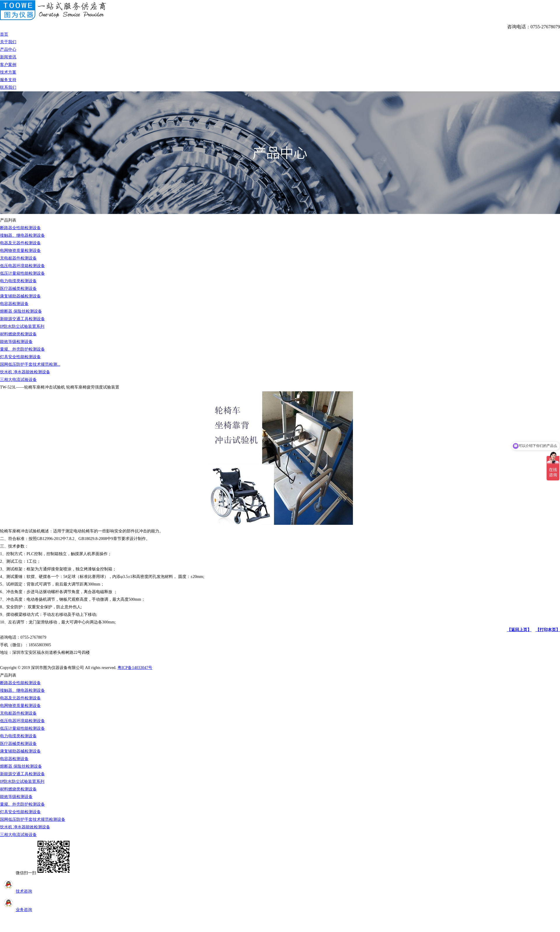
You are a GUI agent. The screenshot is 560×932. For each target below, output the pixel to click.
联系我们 (8, 87)
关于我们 (8, 42)
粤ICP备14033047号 (135, 668)
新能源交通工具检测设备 (22, 319)
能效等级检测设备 (16, 342)
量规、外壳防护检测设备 (22, 349)
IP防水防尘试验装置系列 (22, 326)
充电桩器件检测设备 (18, 258)
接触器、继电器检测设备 (22, 235)
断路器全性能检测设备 (20, 228)
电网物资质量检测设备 (20, 251)
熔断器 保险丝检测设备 (21, 311)
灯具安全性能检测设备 (20, 357)
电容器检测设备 (14, 304)
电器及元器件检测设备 (20, 243)
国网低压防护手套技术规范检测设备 (33, 819)
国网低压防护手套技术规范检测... (30, 364)
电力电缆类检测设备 (18, 281)
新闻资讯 (8, 57)
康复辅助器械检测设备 (20, 296)
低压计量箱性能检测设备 (22, 273)
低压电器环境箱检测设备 (22, 266)
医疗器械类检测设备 (18, 289)
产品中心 (8, 49)
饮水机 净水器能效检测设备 (25, 372)
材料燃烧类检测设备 (18, 334)
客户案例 (8, 65)
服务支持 (8, 80)
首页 (4, 34)
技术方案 (8, 72)
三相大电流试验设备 (18, 380)
